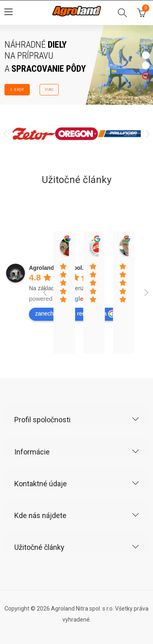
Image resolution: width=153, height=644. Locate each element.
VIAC (49, 90)
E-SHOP (17, 90)
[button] (5, 134)
